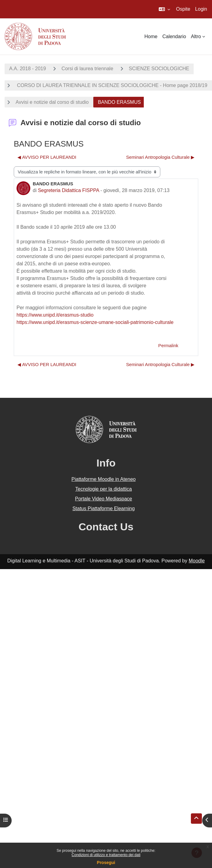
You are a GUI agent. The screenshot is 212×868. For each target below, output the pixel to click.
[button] (164, 9)
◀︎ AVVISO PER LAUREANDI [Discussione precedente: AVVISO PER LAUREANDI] (47, 157)
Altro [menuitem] (196, 36)
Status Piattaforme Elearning (104, 508)
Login (201, 9)
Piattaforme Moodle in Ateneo (104, 479)
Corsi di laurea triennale (87, 69)
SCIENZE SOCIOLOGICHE (159, 69)
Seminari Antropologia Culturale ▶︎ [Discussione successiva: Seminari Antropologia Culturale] (160, 157)
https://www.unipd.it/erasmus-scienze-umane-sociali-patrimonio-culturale (95, 322)
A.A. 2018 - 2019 (28, 69)
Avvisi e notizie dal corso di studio (52, 102)
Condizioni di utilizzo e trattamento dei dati (106, 855)
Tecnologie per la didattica (104, 489)
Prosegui (106, 863)
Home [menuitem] (151, 36)
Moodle (197, 561)
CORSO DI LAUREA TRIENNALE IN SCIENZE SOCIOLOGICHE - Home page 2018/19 (112, 85)
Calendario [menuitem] (174, 36)
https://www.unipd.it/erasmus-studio (55, 315)
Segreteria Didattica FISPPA (69, 190)
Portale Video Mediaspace (104, 499)
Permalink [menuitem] (168, 346)
